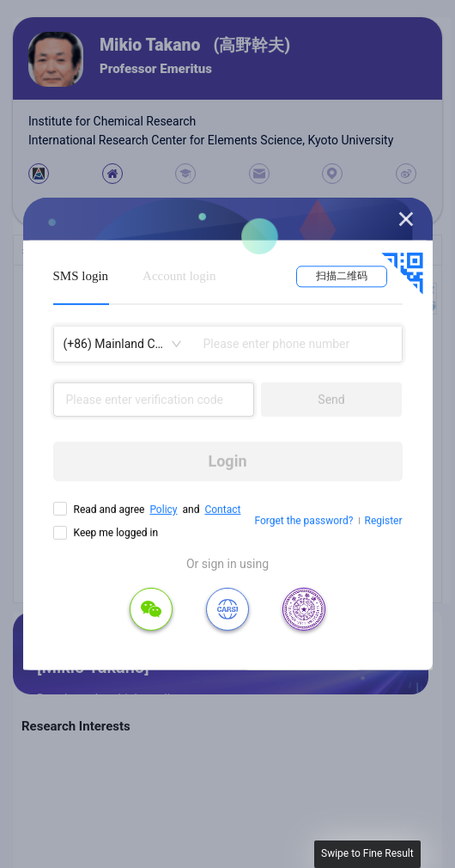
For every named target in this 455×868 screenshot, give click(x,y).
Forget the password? (303, 521)
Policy (163, 510)
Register (384, 521)
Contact (222, 510)
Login (227, 461)
